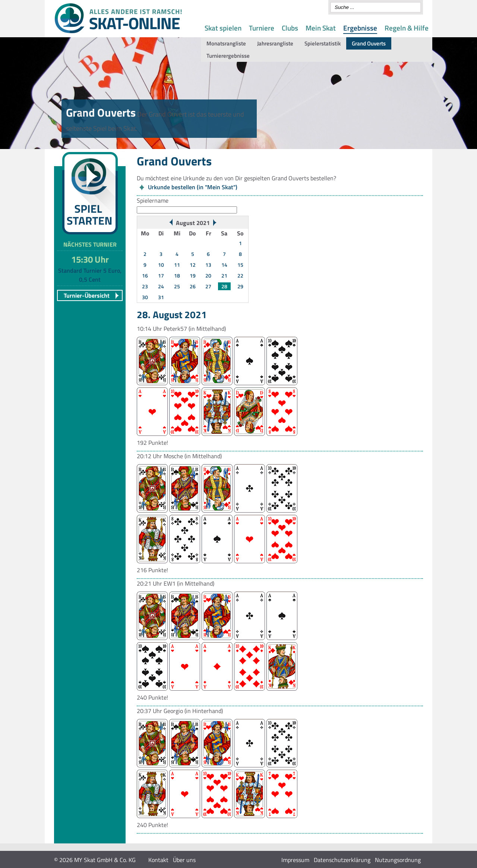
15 (240, 265)
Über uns (184, 860)
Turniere (262, 28)
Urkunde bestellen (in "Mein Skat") (193, 187)
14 (224, 265)
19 (193, 275)
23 (145, 286)
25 (177, 286)
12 (193, 265)
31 (161, 297)
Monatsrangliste (226, 43)
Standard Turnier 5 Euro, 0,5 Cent (90, 275)
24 (161, 286)
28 (224, 286)
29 (240, 286)
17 (161, 275)
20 (208, 275)
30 (145, 297)
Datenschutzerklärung (342, 860)
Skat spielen (223, 28)
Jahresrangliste (275, 43)
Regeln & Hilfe (407, 28)
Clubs (290, 28)
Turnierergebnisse (228, 56)
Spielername (153, 200)
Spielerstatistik (323, 43)
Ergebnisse (360, 28)
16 (145, 275)
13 (208, 265)
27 (208, 286)
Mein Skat (321, 28)
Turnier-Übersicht (87, 295)
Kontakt (158, 860)
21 (224, 275)
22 (240, 275)
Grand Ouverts (369, 43)
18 (177, 275)
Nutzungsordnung (398, 860)
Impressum (295, 860)
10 (161, 265)
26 (193, 286)
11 (177, 265)
